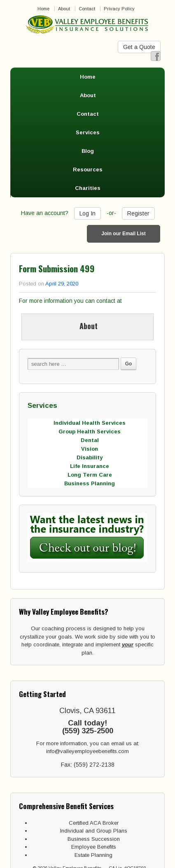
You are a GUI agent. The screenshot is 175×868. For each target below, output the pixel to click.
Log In (87, 213)
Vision (90, 449)
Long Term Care (90, 475)
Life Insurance (90, 466)
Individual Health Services (90, 423)
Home (43, 9)
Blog (88, 151)
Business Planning (90, 483)
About (64, 9)
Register (138, 213)
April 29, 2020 (62, 284)
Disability (90, 457)
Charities (88, 188)
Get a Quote (139, 47)
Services (88, 132)
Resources (88, 170)
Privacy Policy (119, 9)
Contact (87, 9)
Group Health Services (90, 432)
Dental (90, 440)
